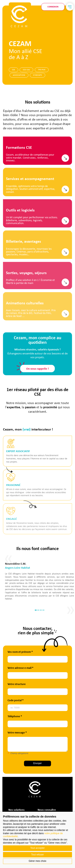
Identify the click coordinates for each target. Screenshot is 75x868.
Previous (28, 584)
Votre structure (38, 684)
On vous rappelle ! (37, 616)
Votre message (37, 733)
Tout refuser (37, 855)
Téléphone (35, 716)
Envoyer (59, 763)
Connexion (53, 7)
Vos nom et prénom (40, 652)
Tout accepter (37, 848)
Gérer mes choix (37, 861)
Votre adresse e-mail (41, 668)
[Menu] (70, 7)
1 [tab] (56, 610)
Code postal (36, 700)
